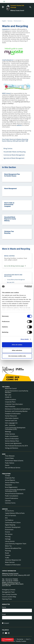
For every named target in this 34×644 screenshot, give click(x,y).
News (4, 454)
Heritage (8, 539)
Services (10, 21)
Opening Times (7, 599)
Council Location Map (9, 597)
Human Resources (11, 416)
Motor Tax (8, 546)
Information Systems (12, 418)
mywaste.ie (6, 29)
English (4, 21)
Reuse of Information (12, 439)
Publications (6, 474)
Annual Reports (10, 480)
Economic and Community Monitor (16, 411)
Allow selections (17, 350)
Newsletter (9, 485)
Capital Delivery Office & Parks (15, 513)
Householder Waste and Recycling (14, 152)
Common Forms (10, 503)
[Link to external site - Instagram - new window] (9, 633)
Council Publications (12, 498)
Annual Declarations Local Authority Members (17, 392)
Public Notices (10, 463)
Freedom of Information (13, 414)
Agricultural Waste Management (14, 158)
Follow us (5, 630)
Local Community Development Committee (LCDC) (15, 428)
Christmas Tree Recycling (9, 232)
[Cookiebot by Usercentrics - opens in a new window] (24, 287)
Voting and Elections (12, 448)
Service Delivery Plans (12, 441)
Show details (25, 339)
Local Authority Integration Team (16, 544)
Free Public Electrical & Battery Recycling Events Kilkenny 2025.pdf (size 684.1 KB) (15, 140)
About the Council (11, 388)
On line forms (9, 511)
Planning (8, 551)
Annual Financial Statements (14, 494)
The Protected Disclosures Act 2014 (16, 446)
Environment (18, 21)
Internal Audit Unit (11, 421)
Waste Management (10, 189)
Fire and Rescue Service (13, 468)
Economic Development (13, 527)
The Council (6, 387)
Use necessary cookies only (17, 356)
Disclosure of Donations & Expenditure (18, 409)
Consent (6, 623)
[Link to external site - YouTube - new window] (6, 633)
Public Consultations (12, 436)
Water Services (10, 562)
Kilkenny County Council (17, 11)
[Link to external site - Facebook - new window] (3, 633)
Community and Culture (13, 522)
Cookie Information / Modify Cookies (14, 641)
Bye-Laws (8, 395)
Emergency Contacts (9, 590)
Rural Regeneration (11, 487)
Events (7, 465)
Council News (9, 458)
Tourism (8, 555)
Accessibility (7, 640)
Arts (6, 518)
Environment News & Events (14, 461)
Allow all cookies (17, 345)
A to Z (28, 639)
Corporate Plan (10, 478)
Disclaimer (20, 639)
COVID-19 (8, 397)
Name (4, 607)
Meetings (8, 432)
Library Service (10, 541)
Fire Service (9, 534)
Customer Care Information (14, 404)
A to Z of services (10, 516)
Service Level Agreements (13, 443)
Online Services (10, 434)
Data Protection (10, 406)
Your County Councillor (10, 594)
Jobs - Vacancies (10, 425)
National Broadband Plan (13, 548)
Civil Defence (9, 520)
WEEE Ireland (6, 93)
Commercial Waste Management (14, 155)
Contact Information (9, 571)
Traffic (7, 558)
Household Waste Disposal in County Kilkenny (10, 219)
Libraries (8, 501)
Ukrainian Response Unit (13, 560)
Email (4, 614)
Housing (8, 537)
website (19, 125)
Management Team (8, 592)
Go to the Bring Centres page (15, 266)
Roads (7, 553)
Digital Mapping (10, 525)
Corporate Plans (10, 402)
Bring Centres (8, 148)
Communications (10, 400)
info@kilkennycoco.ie (13, 582)
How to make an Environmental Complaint (9, 205)
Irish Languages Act (11, 423)
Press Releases (10, 456)
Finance (8, 532)
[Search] (30, 7)
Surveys (8, 476)
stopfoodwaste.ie (8, 60)
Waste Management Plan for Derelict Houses (12, 175)
